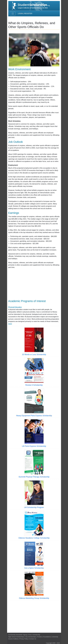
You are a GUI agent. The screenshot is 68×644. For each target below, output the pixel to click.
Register (28, 14)
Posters (40, 637)
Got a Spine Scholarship (34, 568)
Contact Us (33, 639)
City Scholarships (31, 637)
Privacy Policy (24, 639)
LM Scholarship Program (34, 507)
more (10, 324)
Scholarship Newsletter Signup (18, 635)
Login (20, 14)
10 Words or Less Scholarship (34, 354)
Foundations (47, 637)
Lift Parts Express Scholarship (34, 446)
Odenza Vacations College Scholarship (34, 538)
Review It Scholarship (34, 385)
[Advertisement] (34, 284)
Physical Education (15, 307)
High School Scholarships (16, 637)
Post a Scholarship (34, 635)
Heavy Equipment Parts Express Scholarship (34, 416)
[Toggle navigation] (13, 14)
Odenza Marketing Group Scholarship (34, 598)
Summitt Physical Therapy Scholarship (34, 477)
